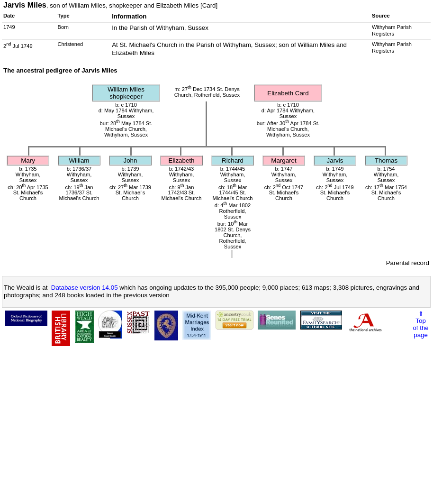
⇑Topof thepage (420, 324)
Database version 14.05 (85, 288)
